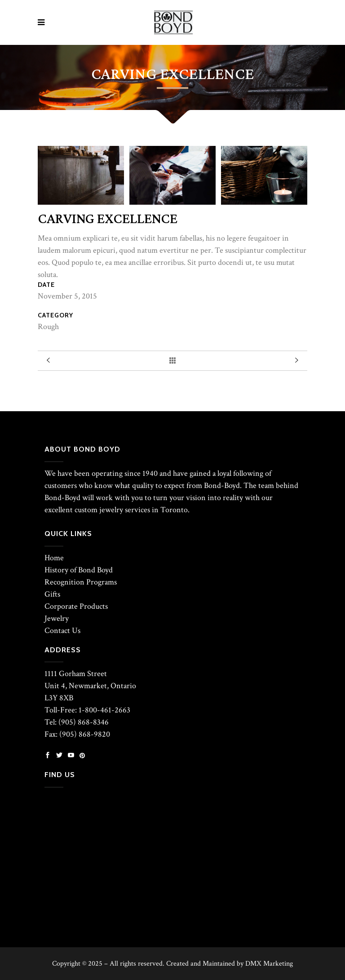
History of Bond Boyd (79, 570)
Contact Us (62, 631)
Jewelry (57, 618)
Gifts (52, 594)
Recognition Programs (81, 582)
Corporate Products (76, 606)
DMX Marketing (269, 964)
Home (54, 558)
